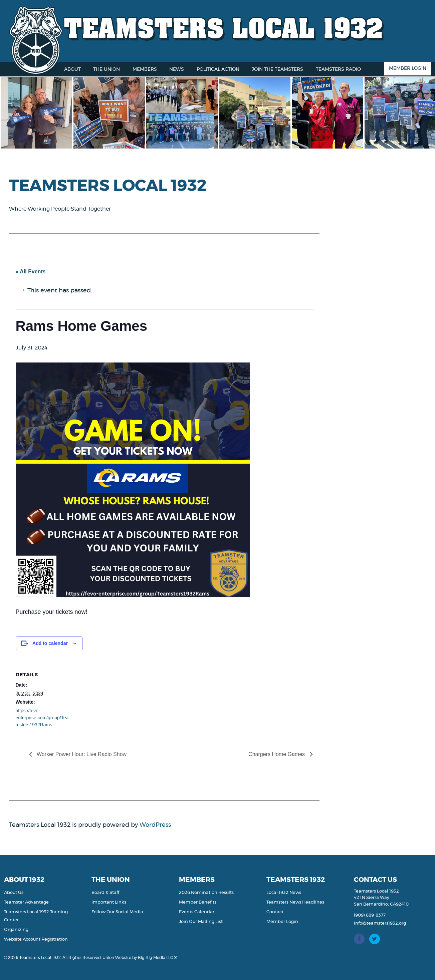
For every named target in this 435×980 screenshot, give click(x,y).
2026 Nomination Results (206, 893)
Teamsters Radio (338, 69)
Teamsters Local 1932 (224, 28)
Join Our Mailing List (201, 922)
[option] (39, 113)
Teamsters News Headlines (295, 902)
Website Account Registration (36, 939)
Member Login (408, 68)
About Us (14, 893)
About (72, 69)
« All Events (31, 272)
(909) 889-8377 (370, 915)
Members (145, 69)
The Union (106, 69)
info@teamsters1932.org (380, 923)
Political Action (218, 69)
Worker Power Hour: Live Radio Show (81, 754)
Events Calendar (197, 912)
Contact (275, 912)
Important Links (109, 902)
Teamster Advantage (26, 902)
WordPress (155, 825)
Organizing (16, 930)
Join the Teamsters (277, 69)
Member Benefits (198, 902)
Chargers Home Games (277, 754)
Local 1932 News (284, 893)
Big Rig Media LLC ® (157, 958)
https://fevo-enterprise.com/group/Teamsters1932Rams (42, 718)
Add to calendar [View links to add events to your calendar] (50, 643)
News (177, 69)
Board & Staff (105, 893)
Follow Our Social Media (117, 912)
